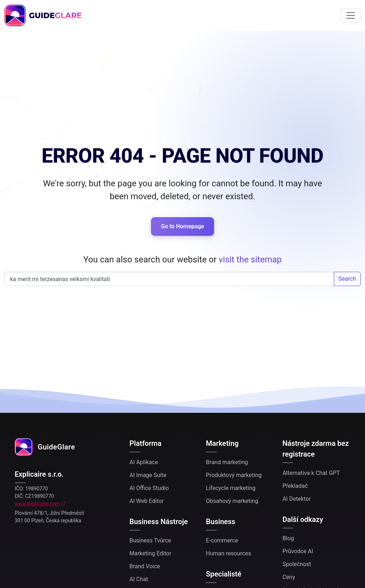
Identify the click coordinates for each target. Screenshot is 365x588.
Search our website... (169, 279)
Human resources (228, 553)
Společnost (297, 564)
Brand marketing (227, 462)
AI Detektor (297, 499)
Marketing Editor (150, 553)
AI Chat (139, 579)
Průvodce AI (298, 551)
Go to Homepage (182, 226)
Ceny (289, 577)
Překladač (295, 486)
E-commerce (222, 540)
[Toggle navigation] (351, 15)
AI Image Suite (148, 475)
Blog (288, 538)
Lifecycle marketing (231, 488)
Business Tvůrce (150, 540)
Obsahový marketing (232, 501)
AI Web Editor (147, 501)
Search (347, 279)
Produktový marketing (234, 475)
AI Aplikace (144, 462)
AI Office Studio (149, 488)
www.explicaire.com (37, 504)
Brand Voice (145, 566)
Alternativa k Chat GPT (311, 473)
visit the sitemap (250, 260)
